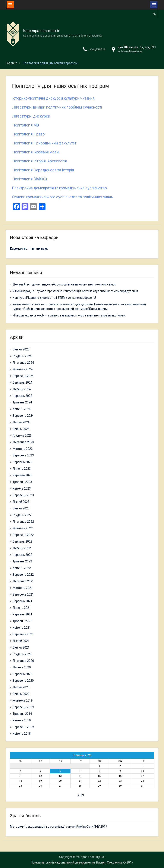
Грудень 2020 (22, 654)
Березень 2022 (23, 575)
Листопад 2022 (23, 522)
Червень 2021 (22, 614)
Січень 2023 (21, 508)
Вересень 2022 (23, 535)
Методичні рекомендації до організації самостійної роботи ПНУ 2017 (59, 827)
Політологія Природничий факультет (44, 143)
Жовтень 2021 (23, 588)
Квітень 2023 (22, 488)
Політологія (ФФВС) (30, 179)
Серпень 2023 (22, 462)
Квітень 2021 (22, 628)
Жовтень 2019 (23, 700)
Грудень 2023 (22, 435)
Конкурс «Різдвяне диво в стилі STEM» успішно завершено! (54, 298)
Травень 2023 (22, 482)
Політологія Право (28, 134)
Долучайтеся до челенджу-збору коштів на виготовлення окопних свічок (64, 284)
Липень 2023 (22, 469)
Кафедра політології (41, 31)
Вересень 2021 (23, 594)
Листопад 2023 (23, 442)
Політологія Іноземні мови (35, 152)
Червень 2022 (22, 555)
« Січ (81, 795)
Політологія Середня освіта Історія (43, 170)
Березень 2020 (23, 681)
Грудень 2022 (22, 515)
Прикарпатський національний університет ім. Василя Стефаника (77, 862)
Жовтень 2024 (23, 369)
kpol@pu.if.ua (98, 49)
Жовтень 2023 (23, 449)
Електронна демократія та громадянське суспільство (59, 188)
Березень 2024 (23, 416)
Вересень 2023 (23, 455)
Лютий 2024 (21, 422)
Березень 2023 (23, 495)
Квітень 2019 (22, 720)
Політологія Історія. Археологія (40, 161)
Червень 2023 (22, 475)
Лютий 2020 (21, 687)
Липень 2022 (22, 548)
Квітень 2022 (22, 568)
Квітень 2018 (22, 734)
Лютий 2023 (21, 502)
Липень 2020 (22, 667)
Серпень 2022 (22, 541)
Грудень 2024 (22, 356)
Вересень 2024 (23, 376)
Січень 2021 (21, 647)
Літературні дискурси (31, 116)
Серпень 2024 (22, 383)
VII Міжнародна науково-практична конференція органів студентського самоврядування (75, 291)
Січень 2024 (21, 429)
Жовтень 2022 (23, 528)
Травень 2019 (22, 714)
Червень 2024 (22, 396)
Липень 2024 (22, 389)
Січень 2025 (21, 349)
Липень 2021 (22, 608)
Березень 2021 (23, 634)
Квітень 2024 (22, 409)
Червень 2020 (22, 674)
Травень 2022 (22, 561)
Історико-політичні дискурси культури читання (53, 98)
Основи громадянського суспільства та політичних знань (63, 197)
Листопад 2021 (23, 581)
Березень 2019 (23, 727)
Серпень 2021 (22, 601)
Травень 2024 (22, 402)
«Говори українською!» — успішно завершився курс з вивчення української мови (69, 315)
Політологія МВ (26, 125)
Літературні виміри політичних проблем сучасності (57, 107)
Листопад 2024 (23, 363)
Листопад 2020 (23, 661)
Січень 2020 (21, 694)
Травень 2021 (22, 621)
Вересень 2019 (23, 707)
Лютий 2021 (21, 641)
